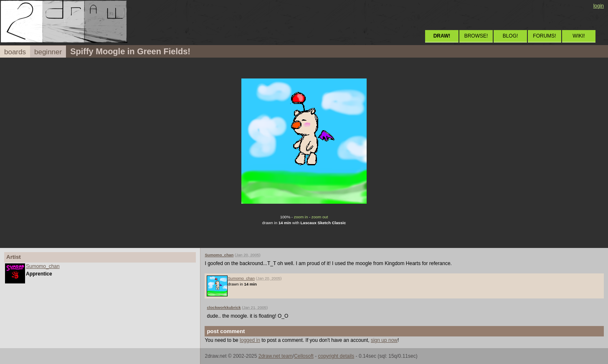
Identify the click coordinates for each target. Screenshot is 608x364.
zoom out (320, 217)
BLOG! (510, 36)
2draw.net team (276, 356)
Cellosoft (304, 356)
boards (15, 52)
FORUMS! (544, 36)
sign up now (384, 340)
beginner (48, 52)
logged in (250, 340)
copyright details (336, 356)
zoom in (301, 217)
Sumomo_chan (43, 266)
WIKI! (579, 36)
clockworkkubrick (224, 307)
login (599, 6)
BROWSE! (476, 36)
